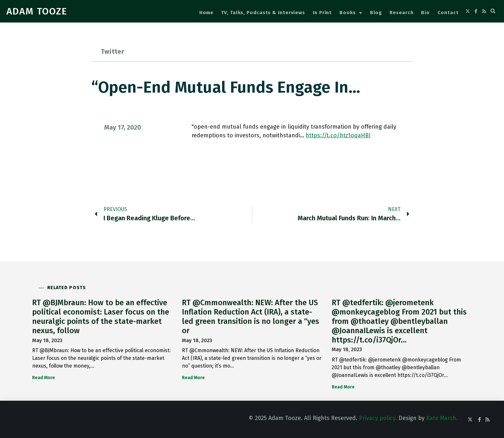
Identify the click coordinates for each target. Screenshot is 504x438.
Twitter (113, 51)
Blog (376, 13)
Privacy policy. (378, 418)
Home (207, 13)
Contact (448, 13)
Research (401, 13)
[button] (493, 11)
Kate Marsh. (442, 418)
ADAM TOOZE (37, 11)
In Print (322, 13)
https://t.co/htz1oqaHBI (338, 135)
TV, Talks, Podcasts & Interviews (263, 13)
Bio (425, 13)
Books (351, 13)
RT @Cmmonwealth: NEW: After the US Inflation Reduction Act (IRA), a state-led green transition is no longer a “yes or (251, 316)
